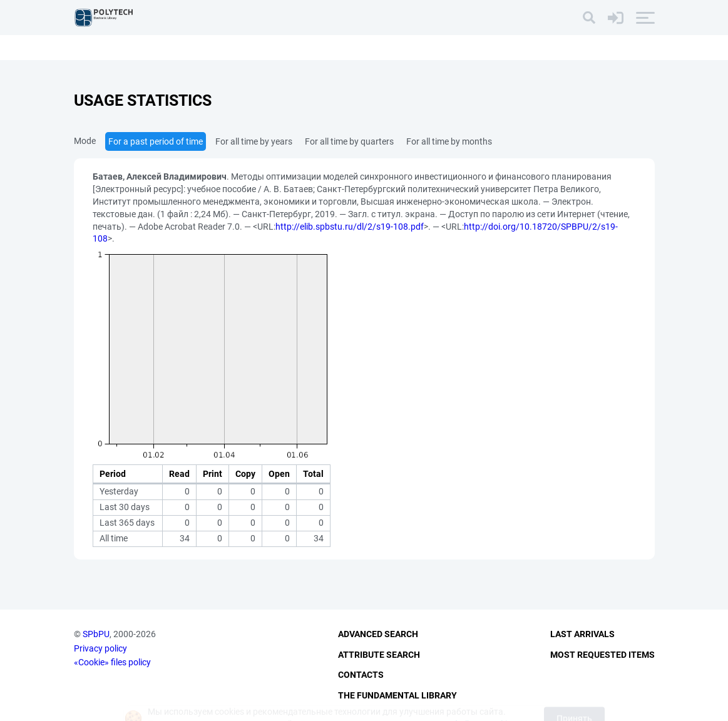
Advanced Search (378, 634)
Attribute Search (379, 655)
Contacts (361, 675)
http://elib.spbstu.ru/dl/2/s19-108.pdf (350, 227)
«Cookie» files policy (112, 662)
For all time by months (449, 141)
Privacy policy (100, 648)
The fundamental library (397, 695)
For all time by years (254, 141)
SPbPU (96, 634)
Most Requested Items (602, 655)
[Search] (589, 18)
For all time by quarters (349, 141)
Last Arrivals (582, 634)
